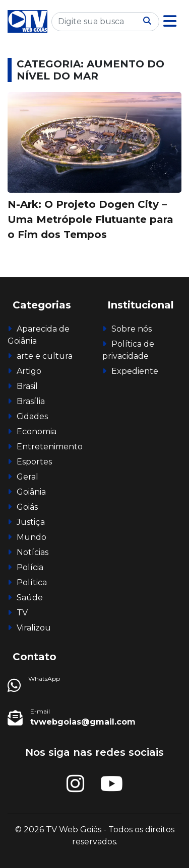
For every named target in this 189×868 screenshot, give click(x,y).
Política (32, 582)
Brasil (27, 386)
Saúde (30, 598)
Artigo (29, 371)
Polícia (30, 567)
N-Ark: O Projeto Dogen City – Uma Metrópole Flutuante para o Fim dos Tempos (90, 219)
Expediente (135, 371)
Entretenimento (50, 447)
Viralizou (34, 628)
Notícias (33, 552)
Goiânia (31, 492)
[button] (170, 21)
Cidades (32, 416)
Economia (37, 431)
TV (22, 613)
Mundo (31, 537)
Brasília (31, 401)
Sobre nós (132, 329)
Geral (27, 477)
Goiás (27, 507)
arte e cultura (45, 356)
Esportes (34, 462)
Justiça (31, 522)
